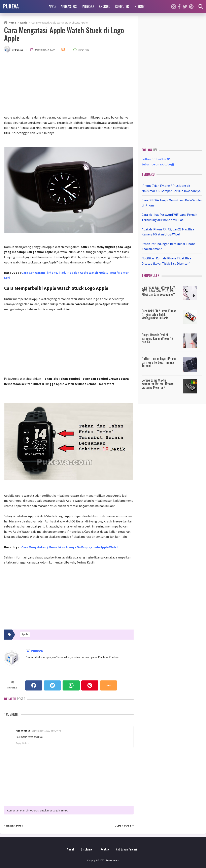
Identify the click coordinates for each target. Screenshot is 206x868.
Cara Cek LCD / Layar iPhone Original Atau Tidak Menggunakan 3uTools (159, 314)
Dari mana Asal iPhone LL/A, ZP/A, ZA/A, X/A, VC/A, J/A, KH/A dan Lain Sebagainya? (159, 291)
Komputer (122, 6)
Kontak (105, 849)
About (70, 849)
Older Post (124, 826)
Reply (19, 743)
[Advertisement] (69, 85)
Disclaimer (87, 849)
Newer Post (14, 826)
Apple (52, 6)
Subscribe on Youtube (158, 164)
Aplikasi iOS (69, 6)
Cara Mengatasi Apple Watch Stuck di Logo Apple (64, 34)
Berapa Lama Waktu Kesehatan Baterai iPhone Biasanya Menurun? (158, 384)
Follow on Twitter (156, 159)
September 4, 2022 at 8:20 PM (46, 731)
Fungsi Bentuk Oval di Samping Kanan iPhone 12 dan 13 (157, 338)
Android (105, 6)
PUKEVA (11, 6)
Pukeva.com (112, 860)
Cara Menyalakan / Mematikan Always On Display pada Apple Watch (70, 547)
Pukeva (36, 651)
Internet (140, 6)
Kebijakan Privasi (126, 849)
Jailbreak (88, 6)
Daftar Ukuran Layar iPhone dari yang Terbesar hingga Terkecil (159, 362)
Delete (26, 743)
